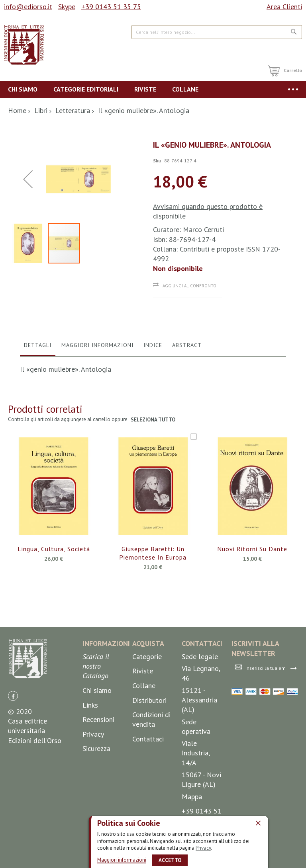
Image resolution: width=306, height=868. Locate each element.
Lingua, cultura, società (54, 607)
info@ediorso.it (28, 7)
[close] (258, 823)
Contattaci (148, 787)
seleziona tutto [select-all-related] (153, 477)
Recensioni (98, 768)
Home (17, 110)
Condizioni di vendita (151, 768)
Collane (144, 734)
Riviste (143, 719)
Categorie (147, 705)
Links (90, 754)
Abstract (187, 402)
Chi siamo (97, 739)
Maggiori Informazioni (97, 402)
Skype (67, 7)
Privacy (203, 848)
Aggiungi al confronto (189, 286)
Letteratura (73, 110)
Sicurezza (96, 797)
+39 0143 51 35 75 (111, 7)
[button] (28, 221)
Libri (41, 110)
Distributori (149, 749)
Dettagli (38, 402)
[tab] (38, 404)
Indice (153, 402)
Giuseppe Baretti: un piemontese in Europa (153, 611)
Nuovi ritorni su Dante (252, 607)
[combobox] (217, 32)
